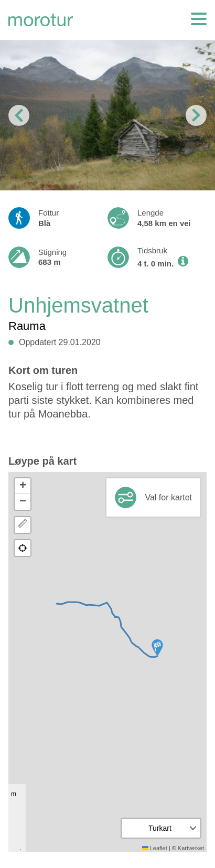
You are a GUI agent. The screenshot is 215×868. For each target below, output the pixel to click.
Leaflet (155, 848)
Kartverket (191, 848)
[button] (157, 648)
